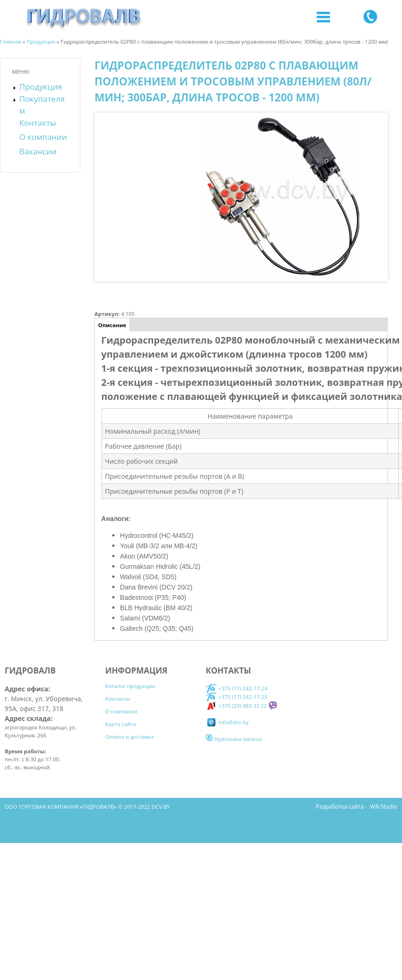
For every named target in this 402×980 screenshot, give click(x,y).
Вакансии (38, 151)
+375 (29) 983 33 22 (236, 706)
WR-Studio (384, 807)
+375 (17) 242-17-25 (243, 697)
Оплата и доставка (129, 737)
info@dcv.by (227, 722)
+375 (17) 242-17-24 (236, 688)
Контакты (38, 123)
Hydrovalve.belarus (234, 739)
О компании (43, 137)
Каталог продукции (130, 686)
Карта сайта (121, 724)
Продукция (41, 87)
